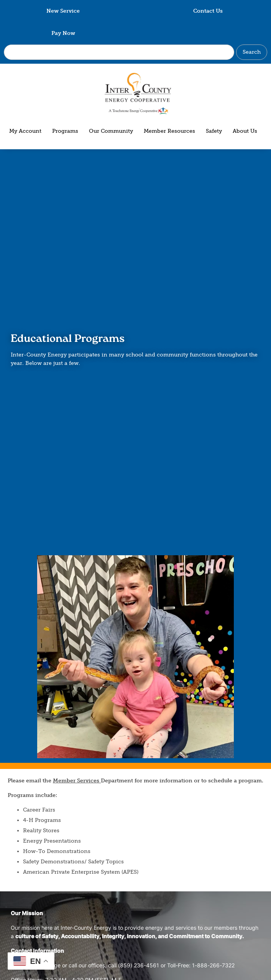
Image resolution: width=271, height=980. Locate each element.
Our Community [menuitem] (111, 131)
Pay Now (63, 33)
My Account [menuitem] (25, 131)
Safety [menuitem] (214, 131)
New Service (63, 11)
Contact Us (208, 11)
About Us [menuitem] (245, 131)
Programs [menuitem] (65, 131)
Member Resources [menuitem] (169, 131)
